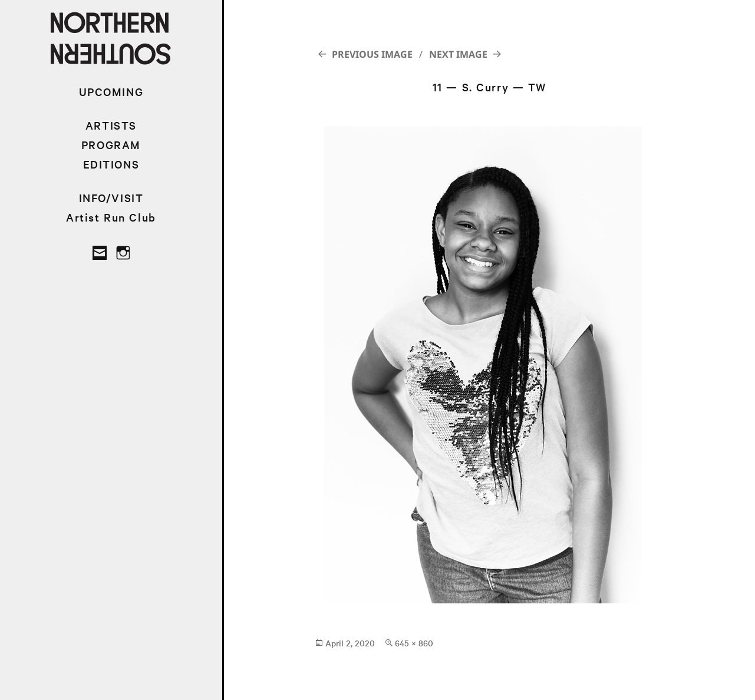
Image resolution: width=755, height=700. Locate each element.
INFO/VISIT (111, 198)
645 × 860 (414, 643)
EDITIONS (111, 164)
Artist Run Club (111, 217)
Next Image (458, 54)
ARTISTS (111, 125)
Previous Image (372, 54)
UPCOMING (111, 92)
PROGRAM (111, 145)
